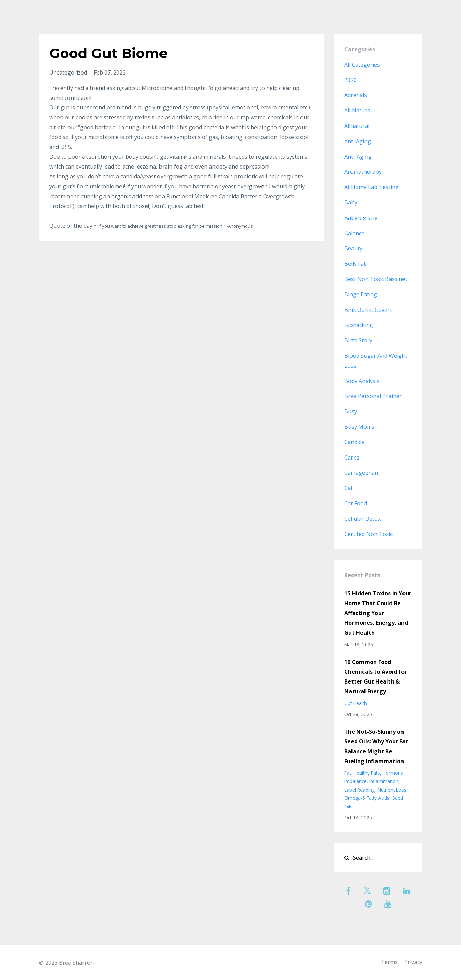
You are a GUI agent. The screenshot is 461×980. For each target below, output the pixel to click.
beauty (353, 248)
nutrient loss (392, 790)
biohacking (359, 325)
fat (348, 773)
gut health (356, 703)
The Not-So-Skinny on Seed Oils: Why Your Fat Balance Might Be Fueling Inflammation (376, 746)
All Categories (362, 65)
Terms (388, 963)
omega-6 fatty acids (367, 798)
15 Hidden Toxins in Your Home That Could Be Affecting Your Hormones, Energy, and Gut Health (378, 613)
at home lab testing (372, 187)
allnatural (357, 126)
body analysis (362, 381)
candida (355, 442)
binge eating (361, 294)
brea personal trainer (373, 396)
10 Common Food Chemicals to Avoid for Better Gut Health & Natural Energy (376, 677)
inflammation (384, 781)
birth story (358, 340)
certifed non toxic (368, 534)
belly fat (355, 264)
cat (349, 488)
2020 (350, 80)
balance (354, 233)
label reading (360, 790)
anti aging (358, 141)
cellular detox (362, 519)
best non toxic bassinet (376, 279)
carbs (352, 458)
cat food (356, 503)
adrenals (356, 95)
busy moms (359, 427)
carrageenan (361, 473)
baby (351, 202)
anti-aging (358, 157)
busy (351, 411)
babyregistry (361, 218)
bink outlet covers (368, 310)
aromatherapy (363, 172)
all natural (358, 110)
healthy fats (367, 773)
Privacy (413, 963)
